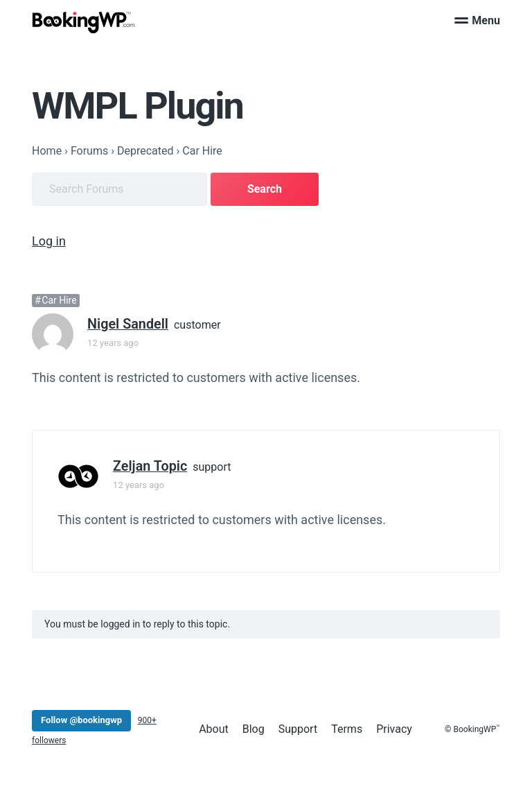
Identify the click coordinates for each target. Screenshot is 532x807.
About (214, 728)
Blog (254, 728)
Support (298, 728)
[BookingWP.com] (84, 23)
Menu (477, 20)
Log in (49, 241)
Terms (347, 728)
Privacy (394, 728)
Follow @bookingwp (81, 719)
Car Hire (59, 300)
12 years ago (113, 342)
